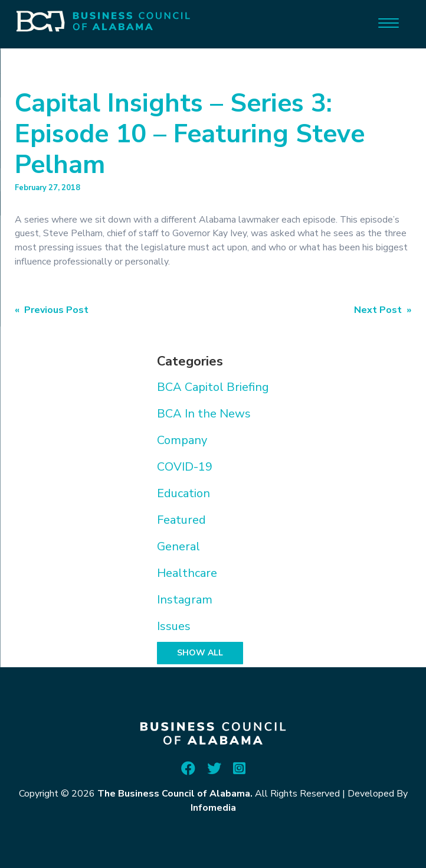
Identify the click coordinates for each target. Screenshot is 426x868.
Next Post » (383, 310)
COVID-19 (185, 467)
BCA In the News (204, 414)
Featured (181, 520)
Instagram (185, 600)
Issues (174, 626)
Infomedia (213, 808)
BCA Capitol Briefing (213, 387)
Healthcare (187, 573)
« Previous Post (52, 310)
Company (182, 440)
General (178, 546)
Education (183, 493)
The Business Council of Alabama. (175, 794)
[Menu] (389, 22)
